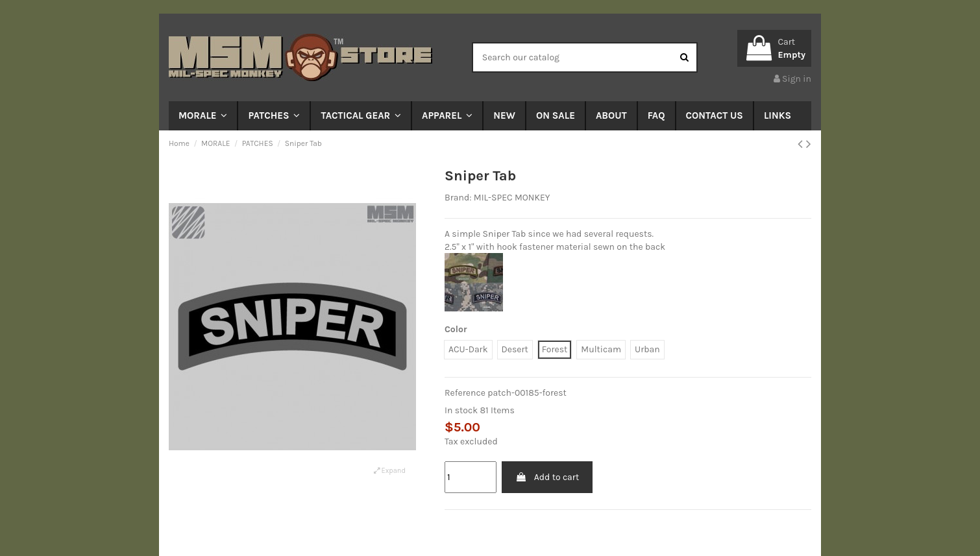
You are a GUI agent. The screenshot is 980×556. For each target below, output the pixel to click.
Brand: (458, 198)
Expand (390, 471)
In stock (461, 410)
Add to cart (547, 477)
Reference (465, 393)
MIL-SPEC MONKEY (512, 198)
